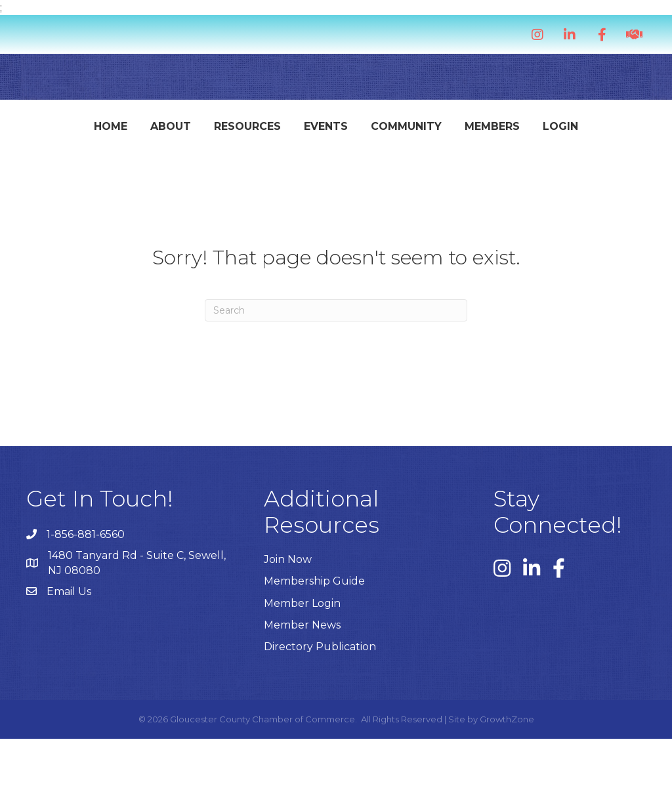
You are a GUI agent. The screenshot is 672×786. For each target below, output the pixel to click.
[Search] (336, 358)
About (115, 132)
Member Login (302, 651)
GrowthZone (507, 766)
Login (336, 174)
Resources (192, 132)
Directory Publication (320, 694)
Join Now (288, 607)
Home (55, 132)
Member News (302, 672)
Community (521, 132)
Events (270, 132)
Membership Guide (314, 628)
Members (607, 132)
